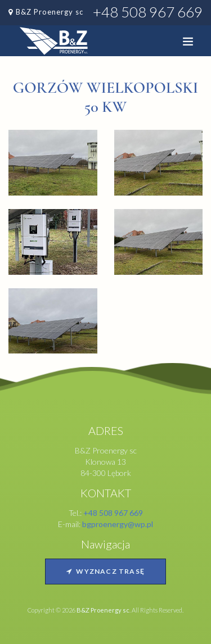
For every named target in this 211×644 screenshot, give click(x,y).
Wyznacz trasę (105, 571)
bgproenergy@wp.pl (118, 524)
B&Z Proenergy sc (50, 12)
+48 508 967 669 (148, 12)
